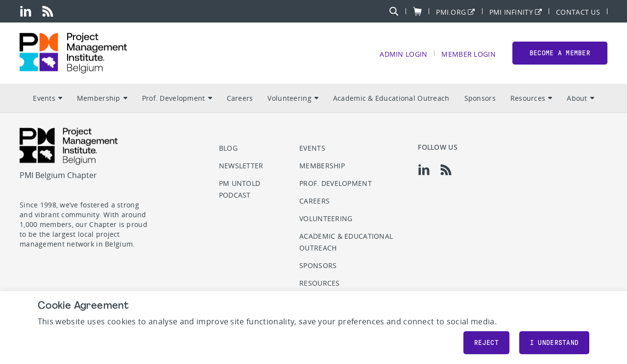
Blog (228, 148)
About (580, 98)
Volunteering (293, 98)
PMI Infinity (511, 11)
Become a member (560, 53)
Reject (486, 343)
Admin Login (403, 54)
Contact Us (578, 11)
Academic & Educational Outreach (391, 98)
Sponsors (480, 98)
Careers (240, 98)
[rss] (48, 11)
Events (48, 98)
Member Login (468, 54)
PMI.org (451, 11)
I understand (554, 343)
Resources (531, 98)
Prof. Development (177, 98)
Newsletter (241, 166)
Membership (102, 98)
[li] (26, 11)
